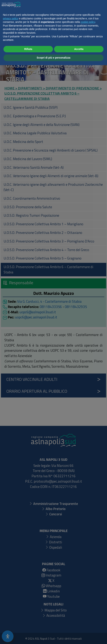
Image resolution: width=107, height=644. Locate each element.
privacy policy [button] (11, 597)
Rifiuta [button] (28, 628)
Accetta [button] (79, 628)
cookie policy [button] (88, 601)
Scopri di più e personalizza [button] (53, 636)
